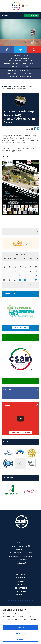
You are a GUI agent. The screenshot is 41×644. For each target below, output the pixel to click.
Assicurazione (20, 588)
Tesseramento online (19, 55)
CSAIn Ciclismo (12, 74)
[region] (20, 625)
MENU (5, 16)
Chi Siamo (20, 574)
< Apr (10, 285)
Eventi (21, 581)
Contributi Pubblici (20, 66)
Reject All (20, 639)
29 (25, 280)
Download (29, 61)
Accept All (20, 627)
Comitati (21, 578)
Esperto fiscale (28, 63)
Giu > (31, 285)
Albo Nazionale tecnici (19, 58)
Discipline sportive (13, 61)
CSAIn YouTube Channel (20, 432)
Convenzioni (20, 591)
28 (20, 280)
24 (36, 276)
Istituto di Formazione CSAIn (19, 71)
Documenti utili (27, 76)
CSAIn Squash (12, 76)
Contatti (20, 595)
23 (30, 276)
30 (30, 280)
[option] (20, 187)
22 (25, 276)
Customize (20, 633)
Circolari (20, 585)
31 (36, 280)
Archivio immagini (11, 63)
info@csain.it (20, 563)
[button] (37, 231)
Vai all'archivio (21, 328)
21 (20, 276)
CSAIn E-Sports (27, 74)
